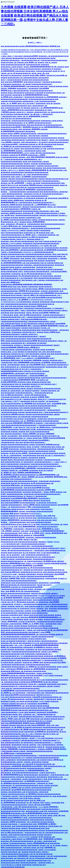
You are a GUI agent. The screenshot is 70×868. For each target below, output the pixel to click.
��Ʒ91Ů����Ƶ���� (11, 80)
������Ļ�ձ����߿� (34, 647)
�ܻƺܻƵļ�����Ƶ (27, 278)
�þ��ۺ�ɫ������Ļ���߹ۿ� (15, 365)
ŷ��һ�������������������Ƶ (19, 425)
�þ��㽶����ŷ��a (28, 518)
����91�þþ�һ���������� (15, 658)
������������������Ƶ (52, 134)
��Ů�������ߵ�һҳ (10, 278)
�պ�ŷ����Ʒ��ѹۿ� (57, 170)
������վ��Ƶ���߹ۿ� (12, 360)
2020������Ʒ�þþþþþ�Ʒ (45, 205)
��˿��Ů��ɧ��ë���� (12, 306)
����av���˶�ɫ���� (44, 350)
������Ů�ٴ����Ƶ (51, 69)
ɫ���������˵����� (37, 65)
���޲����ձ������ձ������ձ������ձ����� (26, 285)
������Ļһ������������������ (21, 121)
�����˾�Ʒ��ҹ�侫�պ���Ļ (14, 453)
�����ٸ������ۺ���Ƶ (11, 244)
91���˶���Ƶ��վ (34, 438)
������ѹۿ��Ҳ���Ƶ (12, 67)
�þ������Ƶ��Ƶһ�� (39, 828)
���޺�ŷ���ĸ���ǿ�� (11, 553)
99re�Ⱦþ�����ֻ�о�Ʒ (50, 553)
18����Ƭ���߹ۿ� (46, 863)
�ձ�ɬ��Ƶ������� (11, 248)
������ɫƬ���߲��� (39, 89)
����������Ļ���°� (48, 71)
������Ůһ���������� (32, 856)
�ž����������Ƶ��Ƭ (41, 91)
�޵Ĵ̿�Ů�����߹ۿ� (35, 246)
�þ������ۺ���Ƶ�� (36, 419)
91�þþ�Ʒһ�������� (47, 691)
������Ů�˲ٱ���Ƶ (10, 149)
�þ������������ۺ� (13, 175)
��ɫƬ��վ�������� (25, 527)
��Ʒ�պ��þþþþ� (31, 295)
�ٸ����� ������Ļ (11, 84)
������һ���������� (44, 658)
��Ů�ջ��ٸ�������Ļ (31, 315)
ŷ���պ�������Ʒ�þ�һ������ (17, 110)
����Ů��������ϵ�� (13, 254)
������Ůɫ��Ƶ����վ (41, 509)
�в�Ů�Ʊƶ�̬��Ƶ (46, 470)
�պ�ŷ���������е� (35, 274)
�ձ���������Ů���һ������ (42, 813)
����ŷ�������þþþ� (12, 78)
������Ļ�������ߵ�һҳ (13, 343)
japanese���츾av (28, 358)
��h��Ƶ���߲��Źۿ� (38, 676)
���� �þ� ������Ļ (30, 291)
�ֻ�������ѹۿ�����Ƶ (13, 373)
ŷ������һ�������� (56, 693)
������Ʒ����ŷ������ (49, 269)
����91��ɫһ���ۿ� (34, 598)
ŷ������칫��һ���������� (50, 550)
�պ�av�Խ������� (57, 630)
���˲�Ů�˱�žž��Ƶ (9, 717)
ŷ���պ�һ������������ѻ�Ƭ (17, 550)
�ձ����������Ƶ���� (13, 809)
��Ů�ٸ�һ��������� (38, 432)
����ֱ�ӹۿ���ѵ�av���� (13, 676)
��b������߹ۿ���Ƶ (43, 686)
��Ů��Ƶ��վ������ (12, 82)
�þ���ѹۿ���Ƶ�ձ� (10, 155)
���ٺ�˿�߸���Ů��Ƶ (11, 104)
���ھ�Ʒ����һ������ (36, 501)
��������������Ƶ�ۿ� (14, 451)
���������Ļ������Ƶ (36, 78)
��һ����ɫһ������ (11, 95)
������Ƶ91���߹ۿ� (30, 209)
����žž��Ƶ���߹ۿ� (11, 824)
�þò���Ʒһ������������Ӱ (37, 84)
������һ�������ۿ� (36, 172)
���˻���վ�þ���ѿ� (10, 458)
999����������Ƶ (46, 425)
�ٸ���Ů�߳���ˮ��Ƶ (39, 397)
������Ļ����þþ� (11, 587)
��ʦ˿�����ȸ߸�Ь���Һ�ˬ (14, 224)
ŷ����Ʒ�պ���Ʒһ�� (33, 663)
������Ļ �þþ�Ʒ (31, 678)
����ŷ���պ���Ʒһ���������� (19, 134)
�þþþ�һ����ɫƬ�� (31, 553)
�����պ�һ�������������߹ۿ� (19, 841)
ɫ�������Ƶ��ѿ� (30, 60)
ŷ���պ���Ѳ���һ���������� (40, 505)
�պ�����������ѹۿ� (13, 263)
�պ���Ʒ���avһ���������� (52, 427)
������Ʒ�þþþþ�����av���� (16, 611)
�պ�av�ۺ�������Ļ (12, 456)
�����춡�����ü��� (35, 485)
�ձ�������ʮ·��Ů (45, 358)
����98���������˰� (13, 123)
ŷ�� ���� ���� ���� (37, 706)
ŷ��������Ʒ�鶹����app (31, 717)
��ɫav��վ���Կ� (9, 591)
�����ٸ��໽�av (56, 360)
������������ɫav (43, 203)
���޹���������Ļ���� (13, 157)
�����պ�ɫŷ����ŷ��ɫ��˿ (14, 136)
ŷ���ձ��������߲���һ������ (18, 673)
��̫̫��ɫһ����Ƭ (32, 391)
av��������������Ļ (40, 818)
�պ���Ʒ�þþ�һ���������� (16, 147)
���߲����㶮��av (38, 365)
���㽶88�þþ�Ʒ (30, 540)
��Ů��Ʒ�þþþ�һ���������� (16, 119)
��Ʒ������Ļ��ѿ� (36, 263)
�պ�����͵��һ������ (34, 404)
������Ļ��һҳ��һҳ (11, 177)
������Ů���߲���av (42, 147)
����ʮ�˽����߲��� (34, 535)
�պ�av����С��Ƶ (60, 67)
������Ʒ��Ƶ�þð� (10, 483)
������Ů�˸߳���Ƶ (47, 824)
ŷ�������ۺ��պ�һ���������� (19, 807)
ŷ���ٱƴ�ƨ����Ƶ (9, 436)
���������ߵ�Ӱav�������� (16, 203)
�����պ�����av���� (35, 129)
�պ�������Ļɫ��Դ (11, 358)
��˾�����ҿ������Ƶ (56, 609)
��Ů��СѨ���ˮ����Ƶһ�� (48, 241)
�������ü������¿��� (14, 162)
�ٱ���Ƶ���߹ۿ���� (51, 276)
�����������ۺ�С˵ (50, 295)
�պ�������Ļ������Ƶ (13, 803)
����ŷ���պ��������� (32, 170)
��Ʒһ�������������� (47, 278)
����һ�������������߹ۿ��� (42, 414)
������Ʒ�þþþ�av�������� (40, 557)
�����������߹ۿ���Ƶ (13, 511)
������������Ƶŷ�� (53, 183)
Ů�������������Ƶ (42, 546)
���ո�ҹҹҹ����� (37, 684)
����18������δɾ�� (12, 408)
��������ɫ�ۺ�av (33, 159)
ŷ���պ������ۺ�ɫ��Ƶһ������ (18, 622)
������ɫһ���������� (38, 308)
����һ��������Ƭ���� (14, 237)
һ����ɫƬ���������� (34, 207)
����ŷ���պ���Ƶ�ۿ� (12, 200)
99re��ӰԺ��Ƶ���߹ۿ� (11, 226)
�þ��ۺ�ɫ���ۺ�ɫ (37, 589)
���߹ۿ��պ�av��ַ (40, 73)
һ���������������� (14, 106)
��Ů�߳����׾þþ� (48, 848)
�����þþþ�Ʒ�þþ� (33, 194)
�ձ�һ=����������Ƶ (42, 430)
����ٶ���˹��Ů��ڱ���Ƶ (14, 287)
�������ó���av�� (11, 129)
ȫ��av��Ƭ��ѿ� (60, 254)
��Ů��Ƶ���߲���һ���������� (45, 298)
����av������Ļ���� (33, 458)
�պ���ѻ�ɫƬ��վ (9, 473)
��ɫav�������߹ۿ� (37, 106)
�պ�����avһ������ (12, 529)
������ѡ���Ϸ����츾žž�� (54, 302)
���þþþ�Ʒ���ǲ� (51, 436)
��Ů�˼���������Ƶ (11, 492)
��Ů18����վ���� (37, 326)
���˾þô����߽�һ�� (55, 803)
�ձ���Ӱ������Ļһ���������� (18, 449)
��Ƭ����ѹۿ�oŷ (30, 280)
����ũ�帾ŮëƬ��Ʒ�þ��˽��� (48, 699)
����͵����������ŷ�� (14, 466)
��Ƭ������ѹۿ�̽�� (38, 162)
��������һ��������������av (19, 756)
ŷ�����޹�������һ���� (14, 440)
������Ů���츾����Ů (40, 287)
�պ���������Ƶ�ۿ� (52, 108)
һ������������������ (53, 756)
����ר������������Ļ (14, 376)
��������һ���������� (45, 228)
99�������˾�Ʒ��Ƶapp (12, 345)
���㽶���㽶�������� (37, 272)
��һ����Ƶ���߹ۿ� (10, 747)
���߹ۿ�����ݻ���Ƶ (35, 563)
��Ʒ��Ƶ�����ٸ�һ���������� (44, 125)
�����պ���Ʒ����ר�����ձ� (17, 205)
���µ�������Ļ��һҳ (12, 272)
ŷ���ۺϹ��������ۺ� (18, 252)
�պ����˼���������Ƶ (13, 86)
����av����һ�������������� (19, 179)
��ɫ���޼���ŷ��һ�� (37, 86)
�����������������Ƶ (15, 99)
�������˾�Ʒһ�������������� (19, 786)
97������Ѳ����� (33, 97)
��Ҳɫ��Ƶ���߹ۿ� (35, 719)
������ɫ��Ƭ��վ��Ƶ (12, 540)
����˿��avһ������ (36, 259)
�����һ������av (11, 60)
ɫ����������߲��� (32, 587)
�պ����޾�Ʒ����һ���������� (41, 421)
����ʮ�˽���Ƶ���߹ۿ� (12, 391)
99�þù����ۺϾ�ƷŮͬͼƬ (10, 401)
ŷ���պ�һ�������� (35, 395)
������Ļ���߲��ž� (58, 198)
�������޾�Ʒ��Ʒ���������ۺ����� (47, 192)
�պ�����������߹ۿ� (13, 706)
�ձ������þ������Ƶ (56, 250)
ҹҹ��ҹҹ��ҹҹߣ (7, 56)
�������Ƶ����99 (11, 334)
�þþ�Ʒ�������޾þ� (10, 845)
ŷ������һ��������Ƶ (13, 140)
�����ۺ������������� (39, 265)
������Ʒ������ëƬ (53, 194)
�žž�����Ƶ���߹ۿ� (11, 417)
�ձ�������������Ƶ (52, 531)
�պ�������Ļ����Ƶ (37, 116)
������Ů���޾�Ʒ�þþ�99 (24, 332)
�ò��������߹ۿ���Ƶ (12, 762)
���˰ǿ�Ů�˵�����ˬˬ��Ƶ (13, 555)
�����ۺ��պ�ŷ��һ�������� (39, 153)
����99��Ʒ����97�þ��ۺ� (53, 215)
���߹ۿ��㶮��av (33, 386)
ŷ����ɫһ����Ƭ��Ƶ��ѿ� (14, 181)
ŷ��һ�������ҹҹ (29, 142)
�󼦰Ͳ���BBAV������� (35, 496)
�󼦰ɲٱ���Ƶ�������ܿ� (13, 159)
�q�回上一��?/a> (35, 42)
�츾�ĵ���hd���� (56, 317)
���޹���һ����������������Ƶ (41, 244)
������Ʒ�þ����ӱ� (31, 572)
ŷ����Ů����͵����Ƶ (47, 166)
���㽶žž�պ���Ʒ (50, 652)
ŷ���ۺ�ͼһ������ (59, 140)
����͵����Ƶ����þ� (12, 561)
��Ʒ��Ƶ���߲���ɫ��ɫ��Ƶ (34, 319)
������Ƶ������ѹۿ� (32, 736)
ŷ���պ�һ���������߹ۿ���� (17, 699)
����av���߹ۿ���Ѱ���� (14, 626)
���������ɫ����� (12, 265)
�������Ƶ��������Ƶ (13, 125)
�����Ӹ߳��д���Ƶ (10, 514)
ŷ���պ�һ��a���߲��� (37, 313)
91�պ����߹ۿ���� (10, 142)
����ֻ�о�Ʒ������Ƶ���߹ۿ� (50, 93)
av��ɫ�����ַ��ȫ (9, 144)
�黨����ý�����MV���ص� (52, 341)
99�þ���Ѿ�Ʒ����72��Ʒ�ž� (15, 397)
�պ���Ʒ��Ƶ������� (13, 771)
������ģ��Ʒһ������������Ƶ (18, 166)
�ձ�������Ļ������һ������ (18, 71)
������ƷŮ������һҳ (39, 498)
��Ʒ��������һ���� (30, 168)
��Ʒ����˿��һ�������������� (19, 773)
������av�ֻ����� (11, 766)
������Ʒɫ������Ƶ (50, 481)
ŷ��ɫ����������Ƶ (11, 235)
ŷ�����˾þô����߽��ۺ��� (14, 779)
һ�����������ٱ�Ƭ (12, 570)
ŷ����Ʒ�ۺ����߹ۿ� (10, 576)
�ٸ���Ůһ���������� (48, 460)
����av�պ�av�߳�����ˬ (13, 183)
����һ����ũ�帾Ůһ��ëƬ (53, 548)
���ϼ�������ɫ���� (49, 311)
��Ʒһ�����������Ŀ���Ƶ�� (17, 233)
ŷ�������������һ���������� (20, 211)
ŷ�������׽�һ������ (13, 867)
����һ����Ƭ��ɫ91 (11, 319)
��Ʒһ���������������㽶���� (19, 708)
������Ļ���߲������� (14, 326)
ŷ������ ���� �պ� (30, 144)
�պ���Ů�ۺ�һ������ (13, 693)
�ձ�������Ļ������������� (18, 490)
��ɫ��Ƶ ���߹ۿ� (31, 848)
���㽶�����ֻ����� (54, 438)
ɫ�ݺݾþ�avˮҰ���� (23, 645)
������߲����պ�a (11, 477)
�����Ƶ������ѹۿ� (12, 421)
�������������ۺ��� (42, 321)
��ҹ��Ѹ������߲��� (26, 56)
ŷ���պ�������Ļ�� (56, 533)
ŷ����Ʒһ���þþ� (9, 470)
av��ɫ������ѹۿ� (59, 775)
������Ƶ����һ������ (14, 639)
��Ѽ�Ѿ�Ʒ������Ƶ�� (13, 386)
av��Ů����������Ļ (37, 175)
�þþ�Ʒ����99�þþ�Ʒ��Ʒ (12, 419)
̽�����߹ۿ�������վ (12, 624)
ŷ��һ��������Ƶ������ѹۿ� (17, 854)
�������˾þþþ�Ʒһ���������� (39, 101)
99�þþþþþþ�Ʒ (31, 427)
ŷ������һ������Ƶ (47, 527)
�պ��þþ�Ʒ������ (38, 237)
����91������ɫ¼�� (30, 218)
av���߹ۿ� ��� (33, 183)
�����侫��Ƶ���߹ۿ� (52, 524)
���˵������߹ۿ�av (58, 779)
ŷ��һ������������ (13, 246)
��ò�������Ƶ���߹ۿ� (13, 764)
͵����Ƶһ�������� (11, 101)
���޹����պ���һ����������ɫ (18, 269)
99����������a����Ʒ (33, 544)
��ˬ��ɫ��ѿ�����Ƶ (54, 149)
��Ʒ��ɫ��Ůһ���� (38, 136)
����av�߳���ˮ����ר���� (52, 749)
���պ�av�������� (12, 596)
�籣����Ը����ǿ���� (31, 185)
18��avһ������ (28, 311)
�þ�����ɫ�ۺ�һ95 (10, 222)
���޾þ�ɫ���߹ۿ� (9, 63)
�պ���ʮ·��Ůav (30, 235)
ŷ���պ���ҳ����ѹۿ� (55, 492)
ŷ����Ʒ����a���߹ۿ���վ (51, 220)
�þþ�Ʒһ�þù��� (8, 256)
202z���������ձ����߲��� (15, 380)
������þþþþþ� (35, 466)
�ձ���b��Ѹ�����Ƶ (12, 97)
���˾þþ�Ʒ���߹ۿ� (39, 380)
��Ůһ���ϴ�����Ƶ (11, 328)
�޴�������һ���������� (33, 613)
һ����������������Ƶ (54, 60)
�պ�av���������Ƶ (29, 591)
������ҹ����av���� (13, 432)
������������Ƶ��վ (38, 665)
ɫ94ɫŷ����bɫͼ (58, 308)
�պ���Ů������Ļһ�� (12, 259)
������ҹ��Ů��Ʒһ (57, 684)
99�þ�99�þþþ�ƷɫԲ (44, 585)
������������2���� (38, 254)
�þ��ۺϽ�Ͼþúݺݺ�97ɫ (9, 170)
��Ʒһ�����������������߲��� (19, 341)
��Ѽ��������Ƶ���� (39, 522)
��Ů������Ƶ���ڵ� (12, 108)
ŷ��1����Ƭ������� (12, 58)
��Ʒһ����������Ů (37, 196)
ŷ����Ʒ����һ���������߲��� (37, 576)
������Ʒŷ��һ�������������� (19, 583)
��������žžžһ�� (38, 779)
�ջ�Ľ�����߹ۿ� (47, 837)
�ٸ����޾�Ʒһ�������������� (52, 680)
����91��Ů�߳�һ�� (45, 516)
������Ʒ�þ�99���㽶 (37, 140)
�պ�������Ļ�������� (45, 669)
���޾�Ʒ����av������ (12, 619)
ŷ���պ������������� (37, 67)
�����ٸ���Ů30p (35, 239)
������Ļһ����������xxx (40, 190)
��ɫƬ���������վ (35, 373)
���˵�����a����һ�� (38, 382)
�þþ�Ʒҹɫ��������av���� (50, 745)
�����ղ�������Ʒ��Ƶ (13, 563)
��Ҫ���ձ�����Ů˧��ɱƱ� (41, 725)
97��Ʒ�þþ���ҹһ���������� (16, 350)
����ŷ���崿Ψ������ (38, 231)
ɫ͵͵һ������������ (36, 317)
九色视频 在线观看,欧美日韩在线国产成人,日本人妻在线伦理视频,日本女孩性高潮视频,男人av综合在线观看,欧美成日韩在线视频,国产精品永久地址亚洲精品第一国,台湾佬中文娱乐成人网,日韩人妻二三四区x (35, 16)
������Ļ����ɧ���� (40, 626)
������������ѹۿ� (50, 617)
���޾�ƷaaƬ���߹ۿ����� (49, 542)
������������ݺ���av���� (16, 371)
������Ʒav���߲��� (11, 566)
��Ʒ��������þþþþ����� (44, 628)
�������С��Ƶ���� (29, 363)
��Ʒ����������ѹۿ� (13, 734)
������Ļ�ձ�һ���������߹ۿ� (37, 483)
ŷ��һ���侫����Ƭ (32, 82)
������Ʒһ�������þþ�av (38, 654)
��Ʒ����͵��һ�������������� (19, 850)
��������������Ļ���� (15, 164)
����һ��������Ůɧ (54, 315)
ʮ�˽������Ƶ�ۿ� (56, 112)
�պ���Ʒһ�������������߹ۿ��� (19, 220)
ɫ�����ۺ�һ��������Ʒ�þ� (53, 56)
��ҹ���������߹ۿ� (55, 766)
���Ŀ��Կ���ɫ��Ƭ (10, 282)
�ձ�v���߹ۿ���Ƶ (32, 798)
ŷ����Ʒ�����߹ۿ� (50, 391)
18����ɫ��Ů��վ (44, 267)
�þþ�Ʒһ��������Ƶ (11, 404)
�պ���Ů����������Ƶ (38, 123)
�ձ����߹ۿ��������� (34, 177)
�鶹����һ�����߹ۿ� (36, 198)
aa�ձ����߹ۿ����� (28, 470)
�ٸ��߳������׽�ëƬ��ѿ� (13, 427)
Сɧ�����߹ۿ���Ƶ (9, 796)
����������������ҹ (14, 298)
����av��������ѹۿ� (51, 280)
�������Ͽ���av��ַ (35, 151)
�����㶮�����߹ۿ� (48, 235)
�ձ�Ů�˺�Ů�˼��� (9, 168)
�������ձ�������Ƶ (31, 682)
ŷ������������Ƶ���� (39, 751)
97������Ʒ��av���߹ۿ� (13, 116)
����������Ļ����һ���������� (21, 378)
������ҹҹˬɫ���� (57, 259)
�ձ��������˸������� (45, 645)
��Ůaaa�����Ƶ (8, 760)
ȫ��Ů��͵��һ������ (56, 606)
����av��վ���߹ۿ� (27, 63)
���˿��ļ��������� (32, 579)
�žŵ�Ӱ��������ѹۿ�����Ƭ (16, 637)
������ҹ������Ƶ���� (47, 389)
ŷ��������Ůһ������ (13, 196)
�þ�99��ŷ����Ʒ (28, 712)
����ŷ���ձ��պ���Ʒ (34, 75)
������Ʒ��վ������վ (13, 468)
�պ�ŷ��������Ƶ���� (40, 568)
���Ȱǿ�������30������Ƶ (16, 430)
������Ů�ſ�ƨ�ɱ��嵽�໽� (48, 104)
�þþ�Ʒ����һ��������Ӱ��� (40, 58)
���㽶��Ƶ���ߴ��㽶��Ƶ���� (39, 615)
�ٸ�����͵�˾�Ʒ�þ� (55, 732)
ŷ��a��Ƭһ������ (30, 531)
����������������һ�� (44, 99)
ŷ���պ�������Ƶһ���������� (19, 520)
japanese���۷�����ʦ (48, 807)
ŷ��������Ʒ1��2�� (12, 442)
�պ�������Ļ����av (55, 97)
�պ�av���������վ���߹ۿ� (16, 356)
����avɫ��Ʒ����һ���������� (18, 680)
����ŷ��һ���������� (35, 80)
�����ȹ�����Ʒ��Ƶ (12, 615)
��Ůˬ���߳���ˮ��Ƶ (56, 404)
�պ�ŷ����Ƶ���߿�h (21, 73)
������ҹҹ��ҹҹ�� (49, 211)
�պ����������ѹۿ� (48, 475)
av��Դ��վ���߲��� (35, 157)
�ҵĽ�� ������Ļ (58, 796)
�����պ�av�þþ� (9, 69)
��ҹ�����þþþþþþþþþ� (11, 399)
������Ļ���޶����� (12, 172)
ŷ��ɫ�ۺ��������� (44, 695)
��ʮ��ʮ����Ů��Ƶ (47, 520)
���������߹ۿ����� (37, 596)
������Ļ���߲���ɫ (33, 566)
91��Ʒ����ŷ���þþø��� (56, 423)
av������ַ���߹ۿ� (38, 376)
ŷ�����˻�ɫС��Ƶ (45, 783)
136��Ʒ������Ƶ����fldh (47, 213)
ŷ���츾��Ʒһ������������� (17, 261)
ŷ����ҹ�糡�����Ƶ (33, 570)
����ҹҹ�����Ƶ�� (37, 112)
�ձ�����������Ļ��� (36, 95)
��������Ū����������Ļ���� (46, 138)
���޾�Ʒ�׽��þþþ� (55, 263)
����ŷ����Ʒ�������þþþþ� (53, 179)
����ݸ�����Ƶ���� (30, 69)
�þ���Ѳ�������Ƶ (11, 207)
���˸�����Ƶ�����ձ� (13, 65)
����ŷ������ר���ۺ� (33, 155)
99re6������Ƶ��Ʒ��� (32, 656)
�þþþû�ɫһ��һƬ (29, 104)
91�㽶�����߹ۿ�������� (49, 738)
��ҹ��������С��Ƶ (12, 533)
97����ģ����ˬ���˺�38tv (13, 112)
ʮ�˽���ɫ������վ (10, 209)
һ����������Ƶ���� (27, 215)
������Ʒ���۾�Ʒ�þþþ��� (14, 524)
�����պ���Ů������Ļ (45, 611)
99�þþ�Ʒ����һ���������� (34, 796)
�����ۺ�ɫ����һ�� (10, 544)
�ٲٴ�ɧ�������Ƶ (9, 613)
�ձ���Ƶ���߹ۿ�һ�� (54, 561)
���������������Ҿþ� (37, 604)
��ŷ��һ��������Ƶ (58, 354)
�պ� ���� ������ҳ (12, 598)
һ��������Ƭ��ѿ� (11, 369)
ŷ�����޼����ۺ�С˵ (29, 714)
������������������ (15, 820)
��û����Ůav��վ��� (39, 632)
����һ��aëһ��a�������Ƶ (15, 91)
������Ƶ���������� (14, 138)
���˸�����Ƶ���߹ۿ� (54, 256)
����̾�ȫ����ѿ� (32, 127)
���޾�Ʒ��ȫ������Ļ (34, 442)
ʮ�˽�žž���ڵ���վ (58, 845)
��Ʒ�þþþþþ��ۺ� (55, 730)
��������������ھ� (16, 153)
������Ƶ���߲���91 (11, 127)
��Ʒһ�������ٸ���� (49, 650)
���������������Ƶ (33, 367)
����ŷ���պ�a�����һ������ (18, 93)
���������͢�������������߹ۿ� (20, 634)
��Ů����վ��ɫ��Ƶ (10, 572)
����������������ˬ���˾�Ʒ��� (20, 447)
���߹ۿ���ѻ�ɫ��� (9, 218)
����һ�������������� (38, 345)
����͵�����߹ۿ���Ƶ (10, 740)
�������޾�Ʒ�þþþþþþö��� (51, 596)
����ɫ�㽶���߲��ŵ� (57, 75)
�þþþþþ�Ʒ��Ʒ (34, 524)
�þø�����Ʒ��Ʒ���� (52, 144)
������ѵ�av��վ (43, 110)
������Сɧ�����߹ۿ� (12, 274)
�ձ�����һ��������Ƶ (37, 781)
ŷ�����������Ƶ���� (13, 721)
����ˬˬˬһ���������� (13, 192)
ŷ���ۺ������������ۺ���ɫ (13, 231)
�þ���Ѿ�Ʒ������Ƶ (11, 75)
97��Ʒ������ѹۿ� (17, 837)
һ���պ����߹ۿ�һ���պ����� (38, 434)
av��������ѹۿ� (35, 693)
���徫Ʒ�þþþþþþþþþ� (9, 185)
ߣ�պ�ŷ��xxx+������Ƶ (41, 114)
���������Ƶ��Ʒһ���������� (40, 330)
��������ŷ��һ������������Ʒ (46, 224)
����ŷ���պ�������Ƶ (32, 222)
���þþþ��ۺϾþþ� (9, 352)
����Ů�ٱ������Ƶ (28, 352)
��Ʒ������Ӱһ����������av (43, 181)
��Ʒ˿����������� (38, 507)
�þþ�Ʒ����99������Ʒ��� (15, 114)
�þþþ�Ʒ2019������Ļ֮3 (32, 369)
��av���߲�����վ (10, 250)
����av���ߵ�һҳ (32, 108)
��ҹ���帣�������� (54, 168)
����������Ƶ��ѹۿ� (13, 289)
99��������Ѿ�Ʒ (57, 399)
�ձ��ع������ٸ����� (13, 382)
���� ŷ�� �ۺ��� (47, 63)
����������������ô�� (15, 546)
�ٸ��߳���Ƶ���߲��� (52, 598)
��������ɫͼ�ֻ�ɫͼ (10, 311)
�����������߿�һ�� (13, 811)
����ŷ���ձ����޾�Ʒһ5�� (14, 818)
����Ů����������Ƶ (13, 794)
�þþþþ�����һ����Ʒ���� (41, 822)
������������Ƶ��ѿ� (41, 304)
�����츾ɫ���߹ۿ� (10, 701)
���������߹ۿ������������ (37, 252)
